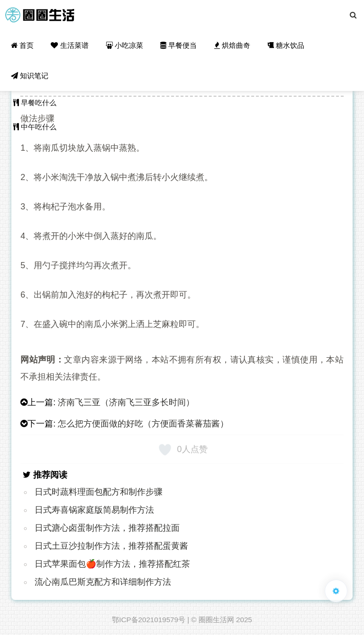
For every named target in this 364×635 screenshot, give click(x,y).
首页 (22, 45)
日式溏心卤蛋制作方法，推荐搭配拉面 (107, 528)
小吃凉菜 (124, 45)
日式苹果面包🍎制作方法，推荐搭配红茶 (112, 564)
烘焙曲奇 (232, 45)
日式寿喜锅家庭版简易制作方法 (94, 510)
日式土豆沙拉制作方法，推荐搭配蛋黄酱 (111, 546)
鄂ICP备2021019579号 (149, 620)
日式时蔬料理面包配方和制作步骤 (99, 492)
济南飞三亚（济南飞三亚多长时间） (126, 402)
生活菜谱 (69, 45)
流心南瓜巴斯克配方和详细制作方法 (103, 582)
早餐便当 (178, 45)
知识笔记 (30, 76)
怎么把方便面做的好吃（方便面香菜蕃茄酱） (143, 424)
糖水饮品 (286, 45)
